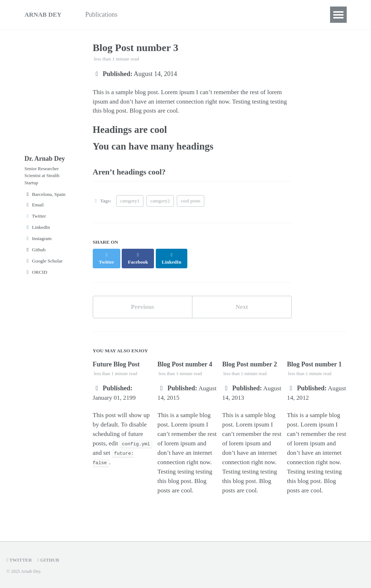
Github (35, 254)
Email (34, 209)
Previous (143, 304)
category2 (160, 205)
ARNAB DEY (44, 14)
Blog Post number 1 (314, 362)
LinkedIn (37, 232)
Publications (105, 14)
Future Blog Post (116, 362)
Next (242, 304)
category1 (130, 205)
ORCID (36, 277)
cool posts (191, 205)
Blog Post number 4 (185, 362)
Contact (238, 14)
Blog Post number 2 (249, 362)
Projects (182, 14)
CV (210, 14)
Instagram (38, 243)
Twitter (35, 221)
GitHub (50, 560)
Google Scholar (44, 266)
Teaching (146, 14)
